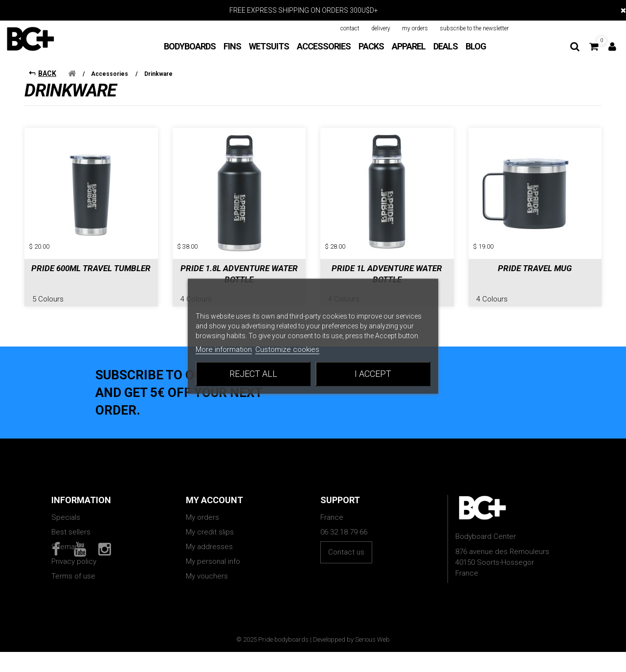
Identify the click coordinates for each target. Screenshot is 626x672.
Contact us (346, 545)
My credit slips (210, 525)
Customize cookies (287, 349)
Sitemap (65, 539)
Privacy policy (74, 554)
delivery (381, 28)
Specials (66, 510)
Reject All (253, 373)
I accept (373, 373)
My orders (202, 510)
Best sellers (71, 525)
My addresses (209, 539)
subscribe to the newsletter (474, 28)
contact (350, 28)
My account (214, 493)
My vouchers (207, 569)
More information (224, 349)
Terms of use (73, 569)
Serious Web (372, 660)
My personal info (213, 554)
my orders (415, 28)
